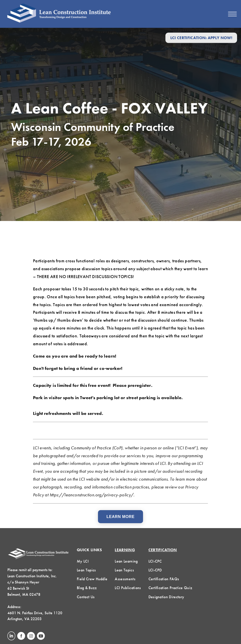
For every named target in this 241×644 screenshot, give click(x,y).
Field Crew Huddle (92, 579)
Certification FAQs (164, 579)
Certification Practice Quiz (170, 588)
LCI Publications (128, 588)
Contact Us (86, 597)
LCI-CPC (155, 561)
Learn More (121, 517)
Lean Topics (86, 570)
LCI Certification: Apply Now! (201, 38)
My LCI (83, 561)
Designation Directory (166, 597)
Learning (125, 550)
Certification (163, 550)
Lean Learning (126, 561)
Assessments (125, 579)
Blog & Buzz (87, 588)
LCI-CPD (155, 570)
